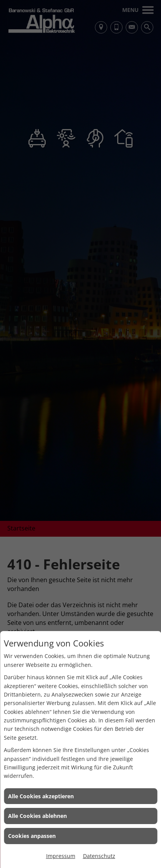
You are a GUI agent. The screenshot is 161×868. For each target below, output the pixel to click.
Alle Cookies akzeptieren (41, 796)
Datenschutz (99, 856)
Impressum (61, 856)
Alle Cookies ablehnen (37, 816)
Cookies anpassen (32, 836)
